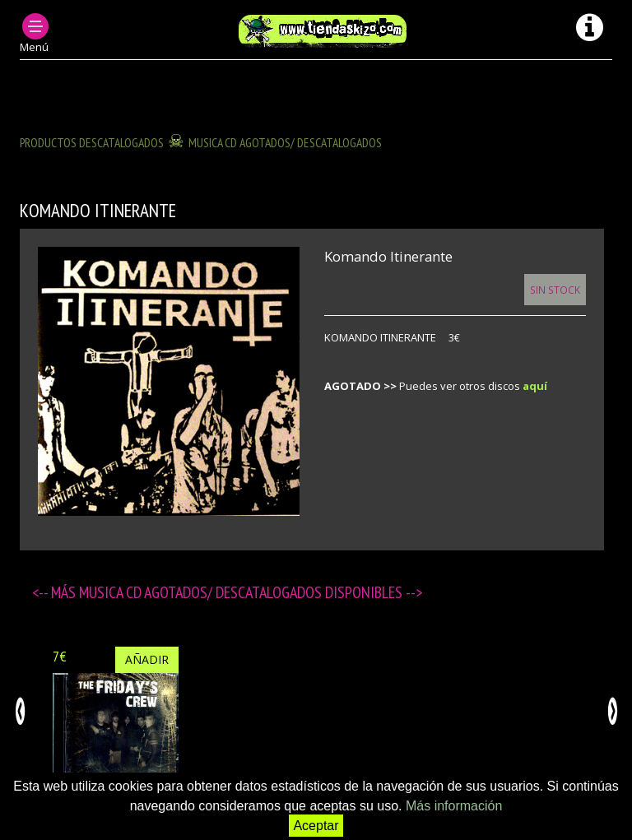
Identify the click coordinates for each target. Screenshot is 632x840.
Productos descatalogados (92, 142)
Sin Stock (555, 290)
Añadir (147, 659)
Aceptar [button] (316, 826)
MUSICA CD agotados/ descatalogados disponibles (242, 592)
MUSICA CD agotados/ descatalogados (285, 142)
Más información (454, 806)
